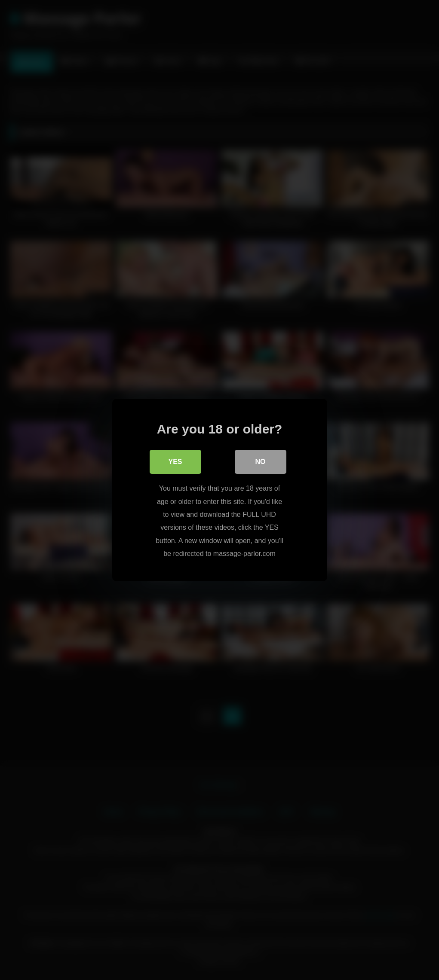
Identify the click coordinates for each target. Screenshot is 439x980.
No (261, 462)
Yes (175, 462)
